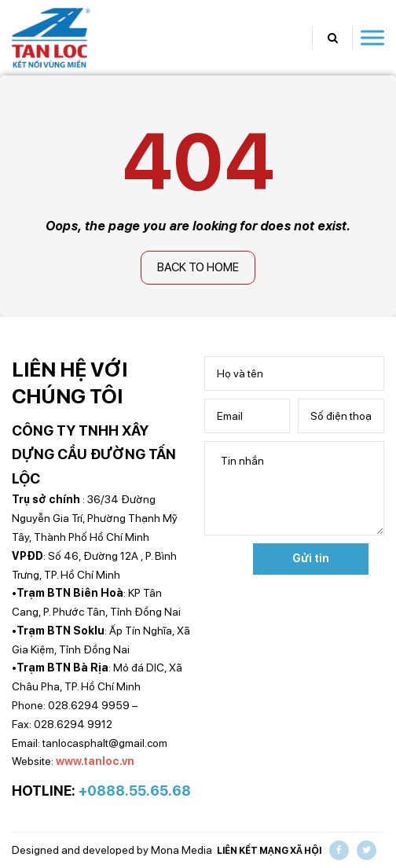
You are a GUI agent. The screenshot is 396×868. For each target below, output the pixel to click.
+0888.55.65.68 (135, 791)
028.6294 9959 (89, 705)
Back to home (198, 267)
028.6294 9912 (73, 724)
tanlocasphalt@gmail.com (105, 743)
